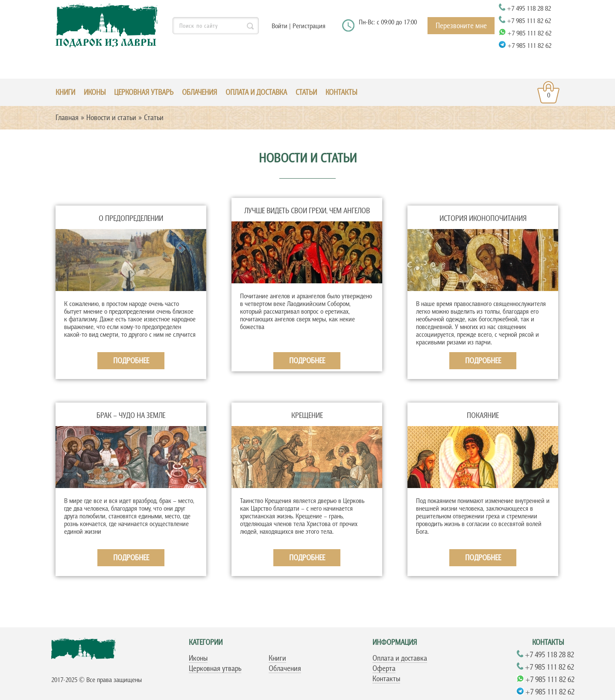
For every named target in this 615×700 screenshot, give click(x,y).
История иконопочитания (483, 218)
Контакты (341, 92)
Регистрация (309, 26)
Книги (277, 658)
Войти (280, 26)
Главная (67, 118)
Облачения (285, 668)
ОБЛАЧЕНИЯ (199, 92)
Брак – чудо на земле (131, 415)
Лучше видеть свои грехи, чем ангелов (307, 211)
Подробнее (131, 361)
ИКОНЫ (95, 92)
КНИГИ (65, 92)
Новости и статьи (111, 118)
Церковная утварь (215, 668)
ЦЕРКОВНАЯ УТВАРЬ (144, 92)
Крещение (307, 415)
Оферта (384, 668)
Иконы (198, 658)
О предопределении (131, 218)
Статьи (306, 92)
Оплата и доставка (256, 92)
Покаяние (483, 415)
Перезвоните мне (461, 26)
